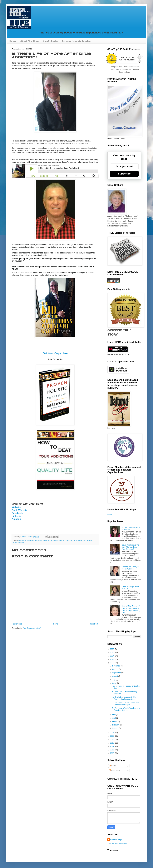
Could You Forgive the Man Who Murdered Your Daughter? (130, 547)
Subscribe (124, 174)
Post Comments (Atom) (32, 628)
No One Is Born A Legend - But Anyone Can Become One (124, 698)
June (114, 683)
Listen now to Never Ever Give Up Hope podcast (124, 71)
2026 (112, 649)
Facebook (17, 513)
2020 (112, 736)
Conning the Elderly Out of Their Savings (131, 568)
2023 (112, 659)
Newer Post (17, 624)
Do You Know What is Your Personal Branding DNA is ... (126, 709)
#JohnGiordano (57, 540)
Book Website (20, 510)
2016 (112, 750)
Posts (112, 766)
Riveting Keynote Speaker (76, 41)
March (115, 722)
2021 (112, 733)
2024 (112, 656)
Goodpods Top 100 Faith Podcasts (124, 67)
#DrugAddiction (45, 540)
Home (13, 41)
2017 (112, 746)
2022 (112, 663)
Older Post (94, 624)
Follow (110, 514)
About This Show (30, 41)
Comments (114, 770)
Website (16, 507)
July (114, 680)
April (114, 718)
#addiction (22, 540)
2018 (112, 743)
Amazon (16, 519)
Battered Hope (116, 840)
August (115, 676)
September (117, 673)
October (116, 669)
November (117, 666)
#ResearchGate (19, 543)
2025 (112, 653)
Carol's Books (50, 41)
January (116, 728)
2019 (112, 740)
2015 (112, 753)
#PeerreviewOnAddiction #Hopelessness (77, 540)
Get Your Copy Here (55, 353)
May (114, 715)
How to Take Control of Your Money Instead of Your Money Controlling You (131, 609)
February (116, 725)
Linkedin (17, 516)
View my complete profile (117, 843)
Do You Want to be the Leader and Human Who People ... (125, 704)
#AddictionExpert (33, 540)
